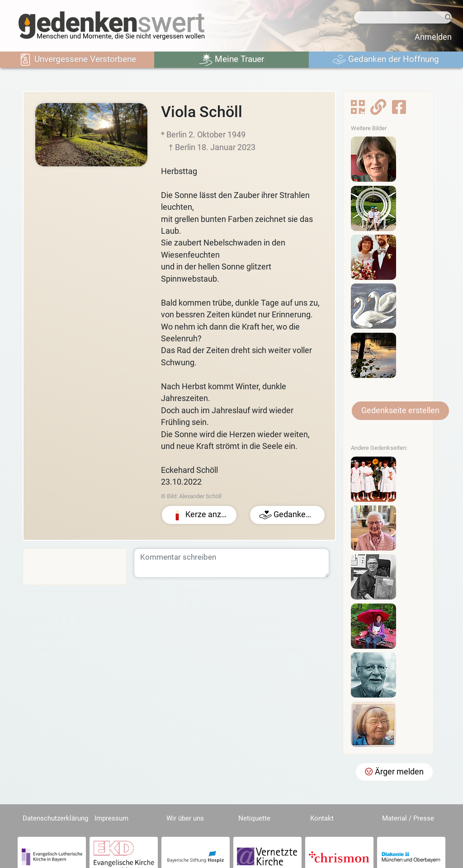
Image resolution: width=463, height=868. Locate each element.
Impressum (111, 818)
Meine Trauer (231, 60)
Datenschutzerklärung (55, 818)
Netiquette (254, 818)
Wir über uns (185, 818)
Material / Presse (408, 818)
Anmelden (433, 37)
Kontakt (322, 818)
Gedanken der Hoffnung (386, 60)
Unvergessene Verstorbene (77, 60)
